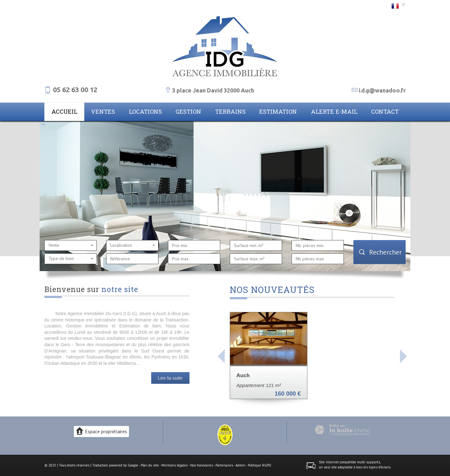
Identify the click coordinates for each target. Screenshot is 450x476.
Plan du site (150, 465)
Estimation (278, 111)
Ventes (103, 111)
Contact (385, 111)
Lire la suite (170, 378)
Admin (240, 465)
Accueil (64, 111)
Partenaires (224, 465)
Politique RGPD (260, 465)
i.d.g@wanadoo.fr (382, 90)
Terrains (230, 111)
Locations (145, 111)
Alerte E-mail (334, 111)
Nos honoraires (202, 465)
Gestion (188, 111)
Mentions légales (174, 465)
